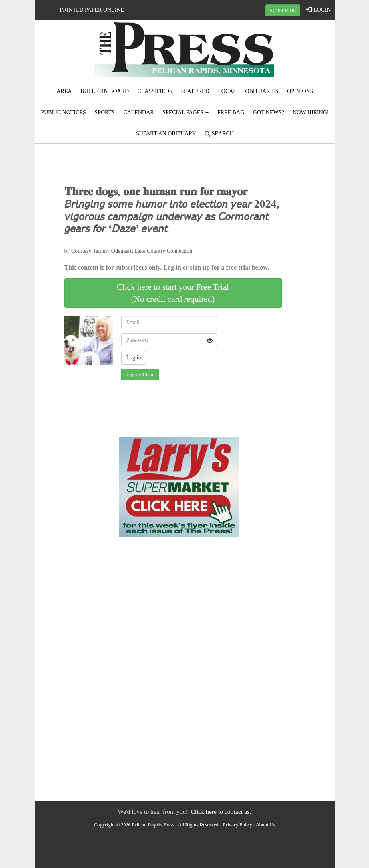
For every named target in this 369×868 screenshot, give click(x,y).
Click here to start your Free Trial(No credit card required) (173, 293)
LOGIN (318, 10)
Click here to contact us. (221, 812)
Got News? (269, 112)
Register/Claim (140, 375)
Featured (195, 91)
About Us (265, 825)
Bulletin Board (105, 91)
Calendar (138, 112)
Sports (105, 112)
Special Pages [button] (185, 112)
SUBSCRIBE (283, 10)
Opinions (300, 91)
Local (227, 91)
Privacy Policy (237, 825)
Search (219, 134)
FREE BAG (231, 112)
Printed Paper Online (92, 10)
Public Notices (63, 112)
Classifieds (155, 91)
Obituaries (262, 91)
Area (64, 91)
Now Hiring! (311, 112)
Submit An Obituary (166, 134)
